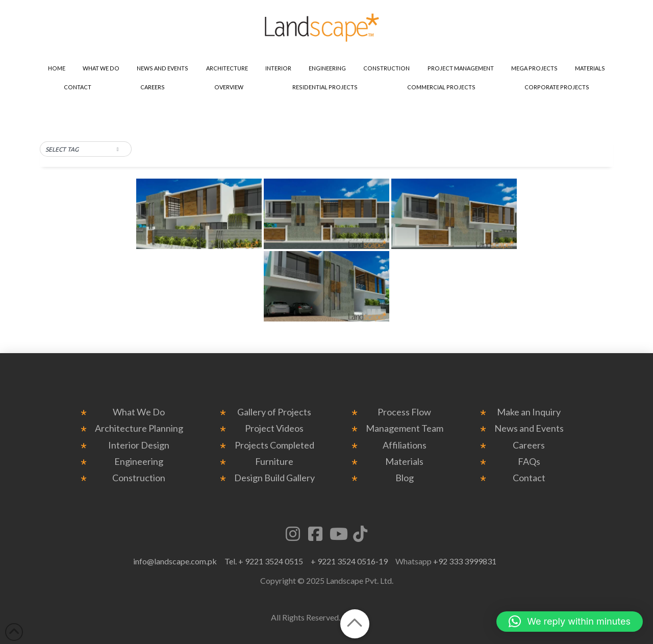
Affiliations (405, 445)
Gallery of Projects (274, 412)
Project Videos (274, 428)
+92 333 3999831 (465, 561)
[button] (86, 150)
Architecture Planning (139, 428)
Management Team (405, 428)
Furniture (274, 462)
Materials (404, 462)
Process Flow (404, 412)
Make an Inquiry (529, 412)
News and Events (529, 428)
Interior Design (139, 445)
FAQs (529, 462)
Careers (529, 445)
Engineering (139, 462)
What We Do (139, 412)
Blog (405, 478)
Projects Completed (274, 445)
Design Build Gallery (274, 478)
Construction (139, 478)
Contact (529, 478)
